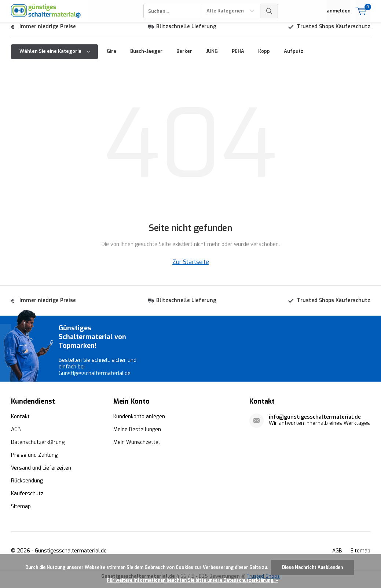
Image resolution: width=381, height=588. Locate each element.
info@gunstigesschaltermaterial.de (315, 422)
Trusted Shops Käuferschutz (334, 32)
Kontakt (20, 422)
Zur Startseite (191, 267)
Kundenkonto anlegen (139, 422)
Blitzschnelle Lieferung (186, 32)
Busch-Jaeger (146, 57)
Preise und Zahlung (34, 461)
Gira (111, 57)
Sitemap (21, 512)
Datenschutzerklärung (38, 448)
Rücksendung (27, 486)
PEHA (238, 57)
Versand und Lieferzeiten (41, 473)
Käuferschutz (27, 499)
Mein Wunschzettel (137, 448)
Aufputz (294, 57)
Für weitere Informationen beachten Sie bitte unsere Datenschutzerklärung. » (192, 580)
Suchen (269, 11)
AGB (16, 435)
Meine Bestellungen (137, 435)
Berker (184, 57)
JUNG (212, 57)
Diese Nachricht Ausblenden (312, 567)
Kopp (264, 57)
